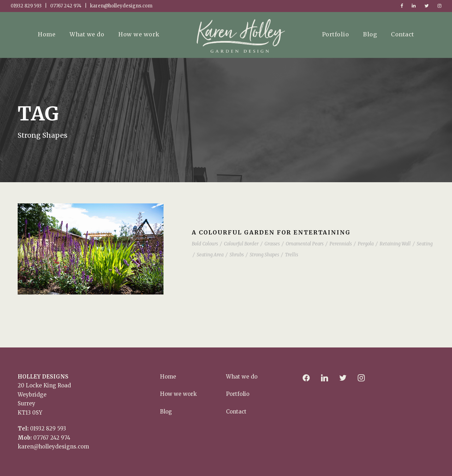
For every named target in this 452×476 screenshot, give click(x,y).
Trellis (292, 255)
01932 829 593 (48, 429)
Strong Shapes (264, 255)
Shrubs (237, 255)
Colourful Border (241, 244)
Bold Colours (205, 244)
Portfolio (336, 34)
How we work (139, 34)
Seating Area (210, 255)
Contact (403, 34)
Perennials (341, 244)
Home (47, 34)
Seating (425, 244)
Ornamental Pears (305, 244)
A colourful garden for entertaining (271, 232)
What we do (87, 34)
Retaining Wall (395, 244)
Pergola (366, 244)
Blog (370, 34)
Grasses (272, 244)
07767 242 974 (52, 438)
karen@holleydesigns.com (53, 447)
